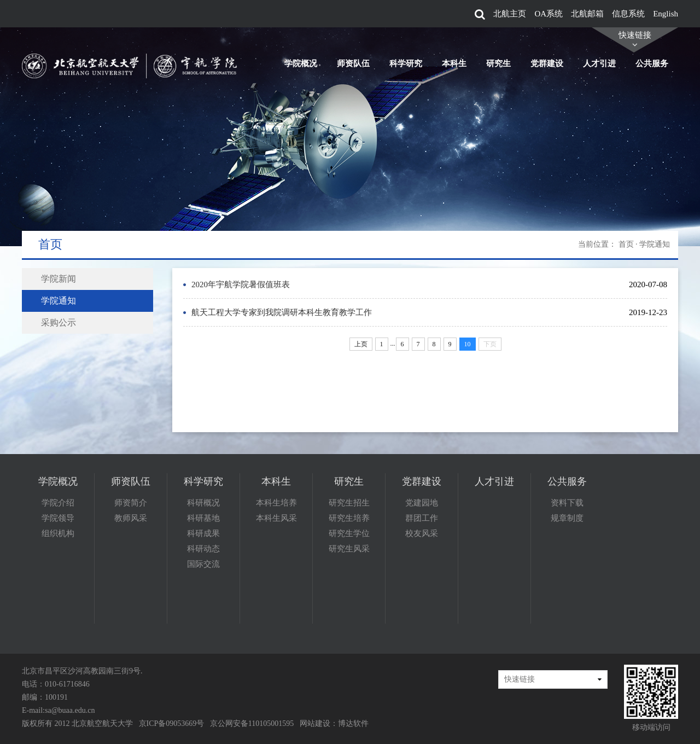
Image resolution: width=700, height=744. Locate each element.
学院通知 (59, 301)
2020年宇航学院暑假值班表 (241, 284)
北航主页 (510, 14)
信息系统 (628, 14)
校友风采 (422, 533)
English (666, 14)
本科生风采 (276, 518)
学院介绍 (58, 503)
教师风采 (131, 518)
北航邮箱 (587, 14)
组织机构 (58, 533)
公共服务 (652, 63)
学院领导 (58, 518)
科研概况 (203, 503)
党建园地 (422, 503)
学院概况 (301, 63)
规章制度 (567, 518)
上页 (361, 344)
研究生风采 (349, 549)
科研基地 (203, 518)
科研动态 (203, 549)
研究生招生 (349, 503)
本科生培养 (276, 503)
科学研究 (406, 63)
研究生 (498, 63)
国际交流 (203, 564)
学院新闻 (59, 279)
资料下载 (567, 503)
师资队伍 (353, 63)
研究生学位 (349, 533)
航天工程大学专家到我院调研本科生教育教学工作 (282, 312)
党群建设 (547, 63)
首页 (626, 244)
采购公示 (59, 322)
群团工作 (422, 518)
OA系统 (549, 14)
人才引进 (599, 63)
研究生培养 (349, 518)
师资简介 (131, 503)
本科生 (454, 63)
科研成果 (203, 533)
